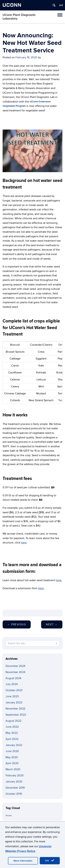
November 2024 (15, 672)
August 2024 (13, 678)
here (24, 543)
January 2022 (14, 745)
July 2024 (12, 684)
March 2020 (13, 769)
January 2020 (14, 782)
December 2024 (15, 666)
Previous (17, 624)
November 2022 (15, 709)
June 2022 (12, 727)
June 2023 (12, 696)
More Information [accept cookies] (23, 861)
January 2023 (14, 703)
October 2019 (14, 794)
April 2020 (12, 763)
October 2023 (14, 690)
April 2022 (12, 739)
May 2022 (12, 733)
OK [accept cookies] (50, 860)
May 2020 (12, 757)
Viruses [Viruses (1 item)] (9, 816)
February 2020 (15, 775)
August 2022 (13, 721)
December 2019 (15, 788)
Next (52, 624)
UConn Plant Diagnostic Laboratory (19, 17)
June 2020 (12, 751)
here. (59, 580)
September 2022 (16, 715)
